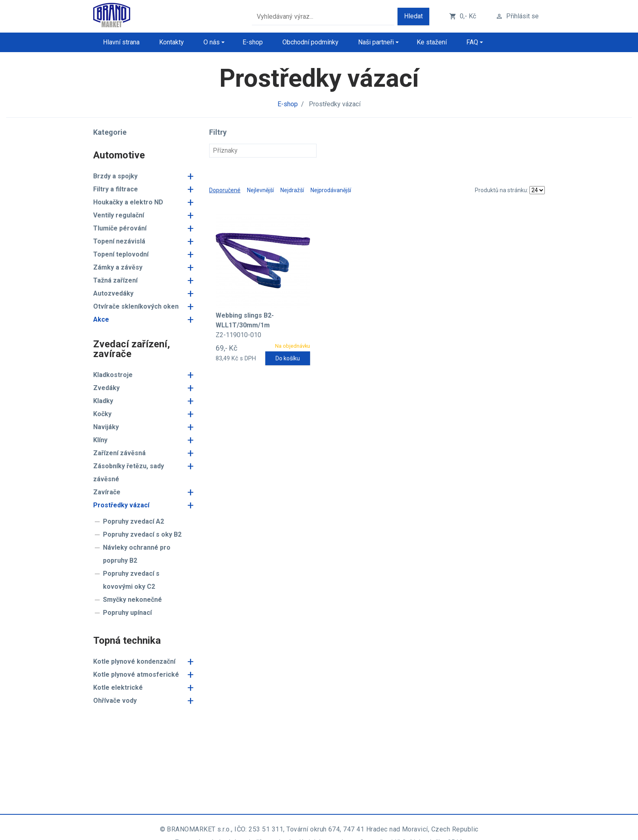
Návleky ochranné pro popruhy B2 (137, 554)
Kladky (103, 401)
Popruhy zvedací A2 (133, 521)
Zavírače (107, 492)
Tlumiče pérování (120, 228)
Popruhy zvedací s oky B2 (142, 534)
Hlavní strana (121, 42)
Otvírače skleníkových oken (136, 306)
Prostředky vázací (121, 505)
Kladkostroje (113, 375)
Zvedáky (106, 388)
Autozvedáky (113, 293)
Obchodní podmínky (310, 42)
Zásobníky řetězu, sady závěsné (129, 473)
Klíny (100, 440)
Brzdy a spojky (115, 176)
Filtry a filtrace (116, 189)
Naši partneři (376, 42)
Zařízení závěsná (119, 453)
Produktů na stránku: (501, 190)
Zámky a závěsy (118, 267)
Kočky (102, 414)
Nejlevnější (260, 190)
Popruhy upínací (127, 613)
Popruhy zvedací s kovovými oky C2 (131, 580)
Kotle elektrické (118, 688)
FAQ (472, 42)
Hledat (413, 16)
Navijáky (106, 427)
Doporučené (225, 190)
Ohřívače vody (115, 701)
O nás (212, 42)
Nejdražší (292, 190)
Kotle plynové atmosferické (136, 674)
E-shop (253, 42)
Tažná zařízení (115, 280)
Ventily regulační (119, 215)
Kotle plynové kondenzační (134, 661)
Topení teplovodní (121, 254)
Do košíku (288, 358)
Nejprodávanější (331, 190)
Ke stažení (432, 42)
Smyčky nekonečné (132, 600)
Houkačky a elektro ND (128, 202)
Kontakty (172, 42)
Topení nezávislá (119, 241)
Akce (101, 319)
